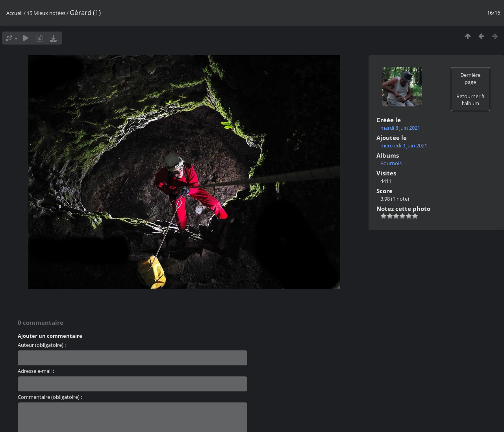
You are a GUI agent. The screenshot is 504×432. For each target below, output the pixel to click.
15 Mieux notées (46, 13)
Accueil (14, 13)
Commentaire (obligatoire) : (50, 397)
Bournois (391, 163)
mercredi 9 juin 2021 (404, 145)
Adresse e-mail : (36, 371)
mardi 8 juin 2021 (400, 128)
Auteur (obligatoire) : (42, 345)
